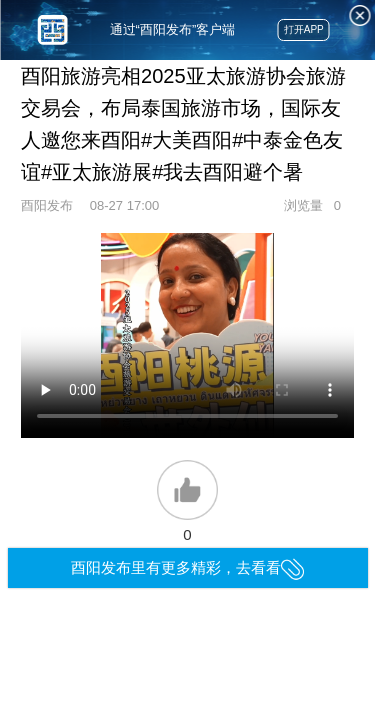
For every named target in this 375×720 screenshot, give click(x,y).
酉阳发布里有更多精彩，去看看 (187, 567)
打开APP (304, 29)
